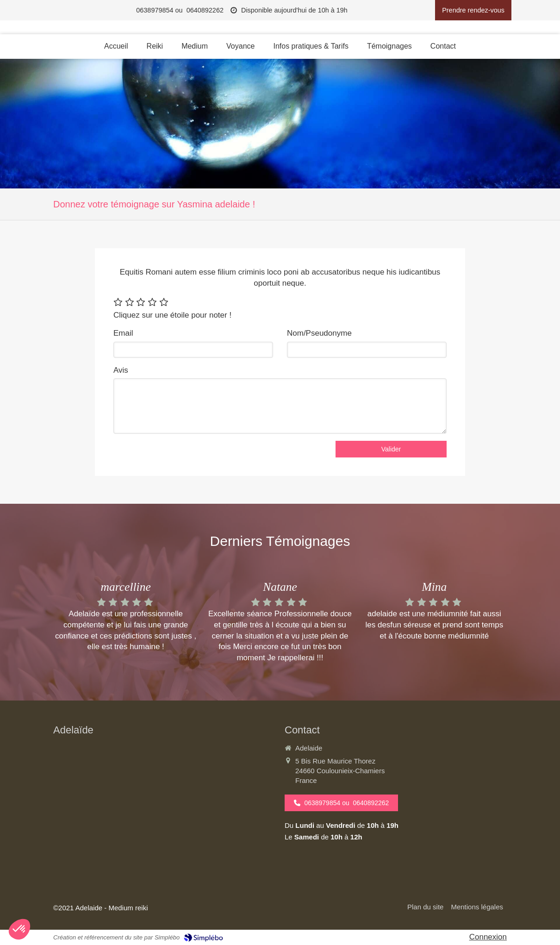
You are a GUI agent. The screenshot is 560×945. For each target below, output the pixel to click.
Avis (121, 370)
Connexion (488, 937)
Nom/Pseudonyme (319, 333)
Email (123, 333)
